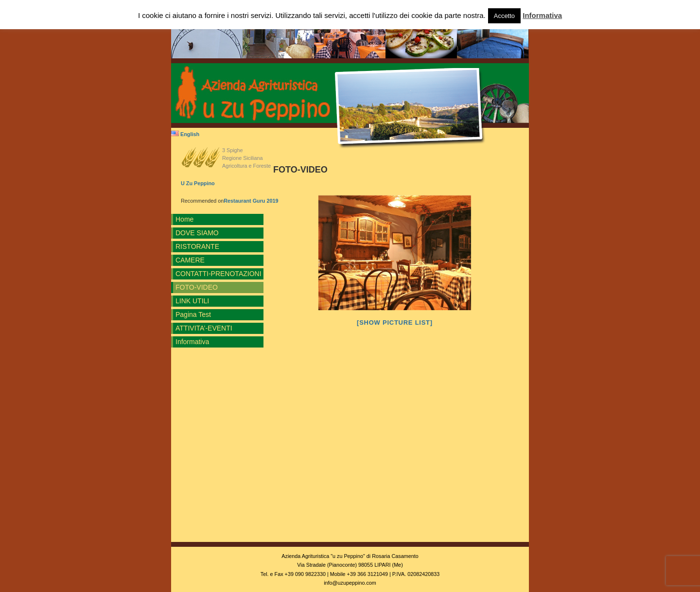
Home (184, 219)
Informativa (192, 342)
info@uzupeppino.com (350, 583)
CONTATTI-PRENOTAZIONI (219, 274)
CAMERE (190, 260)
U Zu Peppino (198, 183)
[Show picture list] (395, 322)
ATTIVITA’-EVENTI (204, 328)
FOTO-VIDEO (197, 287)
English (185, 134)
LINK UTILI (192, 301)
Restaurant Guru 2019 (251, 201)
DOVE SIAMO (197, 233)
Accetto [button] (504, 16)
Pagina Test (193, 314)
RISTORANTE (197, 246)
